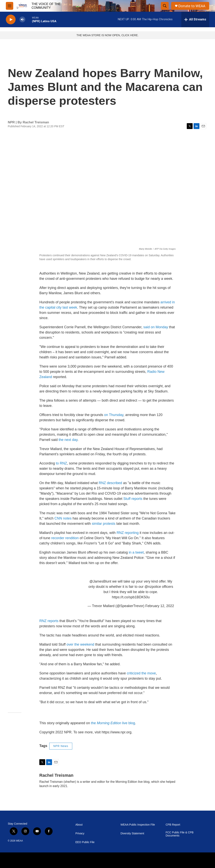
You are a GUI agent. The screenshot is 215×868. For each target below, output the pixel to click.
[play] (11, 20)
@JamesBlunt (100, 581)
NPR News (61, 746)
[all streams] (195, 19)
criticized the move (141, 673)
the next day (68, 440)
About (79, 825)
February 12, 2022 (160, 606)
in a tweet (136, 552)
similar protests (104, 524)
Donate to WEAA (192, 6)
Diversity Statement (132, 833)
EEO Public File (85, 842)
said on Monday (156, 327)
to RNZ (61, 463)
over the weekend (81, 644)
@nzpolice (153, 587)
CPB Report (173, 825)
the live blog (113, 723)
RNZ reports (49, 621)
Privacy (80, 833)
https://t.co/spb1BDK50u (131, 597)
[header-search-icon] (165, 6)
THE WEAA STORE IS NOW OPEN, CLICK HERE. (108, 35)
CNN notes (63, 518)
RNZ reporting (128, 533)
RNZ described (110, 483)
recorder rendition (65, 538)
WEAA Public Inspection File (138, 825)
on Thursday (114, 415)
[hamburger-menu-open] (10, 6)
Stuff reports (133, 499)
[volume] (22, 20)
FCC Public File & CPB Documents (179, 834)
